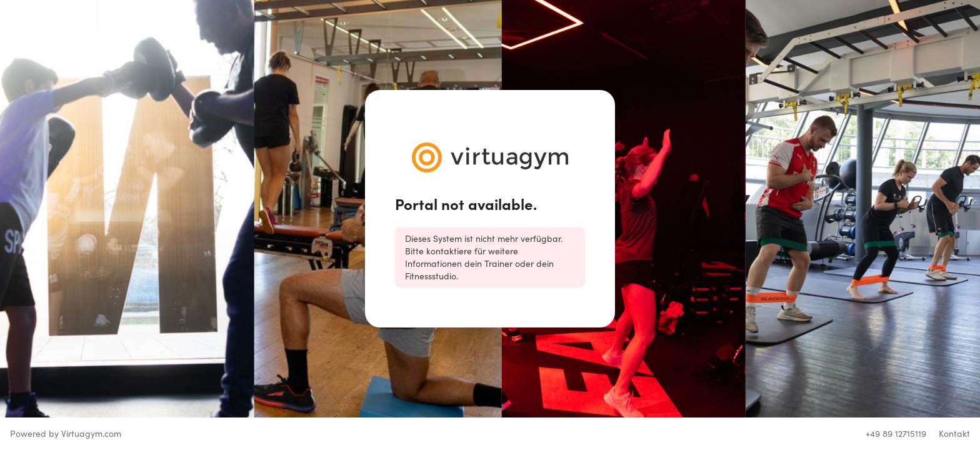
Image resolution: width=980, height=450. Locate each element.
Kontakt (954, 433)
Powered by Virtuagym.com (66, 433)
